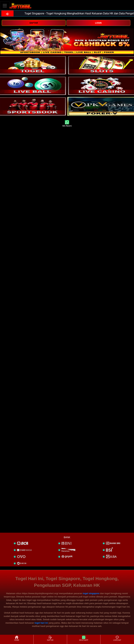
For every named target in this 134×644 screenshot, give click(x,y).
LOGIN (98, 23)
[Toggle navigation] (5, 6)
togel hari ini (41, 623)
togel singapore (91, 593)
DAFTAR (34, 23)
